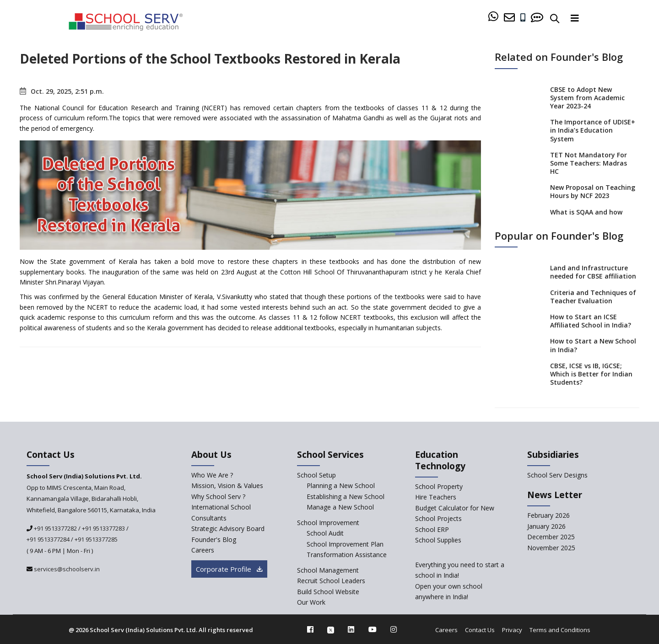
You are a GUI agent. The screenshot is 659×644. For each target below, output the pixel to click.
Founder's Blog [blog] (214, 539)
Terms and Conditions (560, 630)
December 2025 (551, 537)
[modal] (633, 553)
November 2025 (551, 548)
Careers (446, 630)
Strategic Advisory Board (228, 529)
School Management (328, 570)
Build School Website (328, 592)
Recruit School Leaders (331, 581)
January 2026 (546, 526)
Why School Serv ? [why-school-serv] (218, 496)
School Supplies (438, 540)
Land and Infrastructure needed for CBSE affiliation (593, 272)
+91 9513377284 (48, 539)
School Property (439, 486)
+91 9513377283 (103, 528)
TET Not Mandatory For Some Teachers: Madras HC (589, 163)
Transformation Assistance (347, 555)
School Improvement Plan (345, 544)
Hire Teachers (436, 497)
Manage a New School (340, 507)
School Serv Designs (557, 475)
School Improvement (328, 523)
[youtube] (373, 629)
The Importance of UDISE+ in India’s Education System (593, 130)
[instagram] (394, 629)
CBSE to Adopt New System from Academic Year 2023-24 (587, 98)
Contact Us (480, 630)
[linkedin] (351, 629)
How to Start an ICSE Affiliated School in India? (591, 321)
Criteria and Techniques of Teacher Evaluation (593, 297)
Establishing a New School (346, 496)
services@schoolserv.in (66, 569)
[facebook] (310, 629)
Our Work (311, 602)
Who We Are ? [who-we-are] (212, 475)
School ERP (432, 529)
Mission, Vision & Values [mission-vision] (227, 486)
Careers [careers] (203, 550)
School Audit (325, 533)
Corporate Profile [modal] (229, 569)
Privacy (512, 630)
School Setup (316, 475)
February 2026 (548, 515)
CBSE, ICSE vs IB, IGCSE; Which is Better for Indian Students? (591, 374)
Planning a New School (341, 486)
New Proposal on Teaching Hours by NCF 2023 (593, 191)
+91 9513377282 (55, 528)
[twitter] (331, 629)
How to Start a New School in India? (593, 345)
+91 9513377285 (96, 539)
